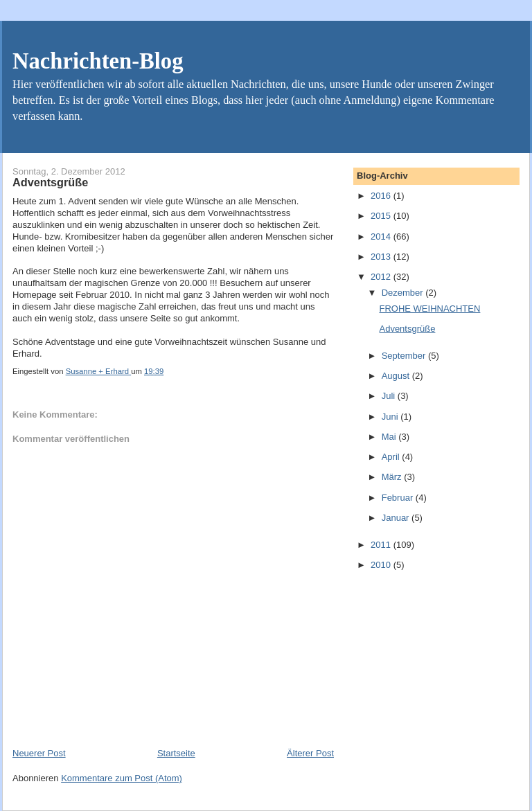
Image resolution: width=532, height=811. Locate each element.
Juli (390, 396)
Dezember (404, 293)
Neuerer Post (39, 753)
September (405, 356)
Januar (397, 518)
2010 (382, 565)
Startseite (176, 753)
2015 (382, 216)
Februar (399, 498)
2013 (382, 257)
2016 (382, 196)
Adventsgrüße (407, 329)
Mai (390, 437)
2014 (382, 237)
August (397, 376)
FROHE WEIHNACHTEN (429, 309)
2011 (382, 545)
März (393, 477)
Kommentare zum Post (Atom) (122, 778)
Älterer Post (310, 753)
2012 (382, 277)
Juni (391, 417)
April (392, 457)
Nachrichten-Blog (98, 61)
